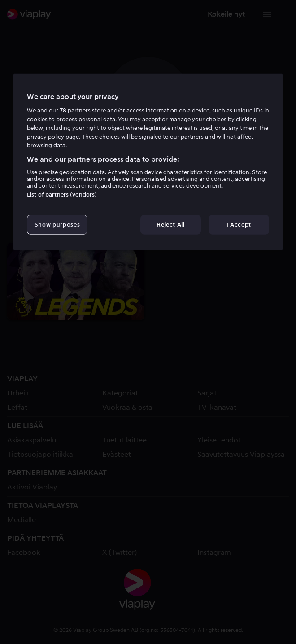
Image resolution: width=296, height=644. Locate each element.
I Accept (239, 225)
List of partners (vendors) (62, 195)
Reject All (171, 225)
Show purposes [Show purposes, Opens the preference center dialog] (57, 225)
